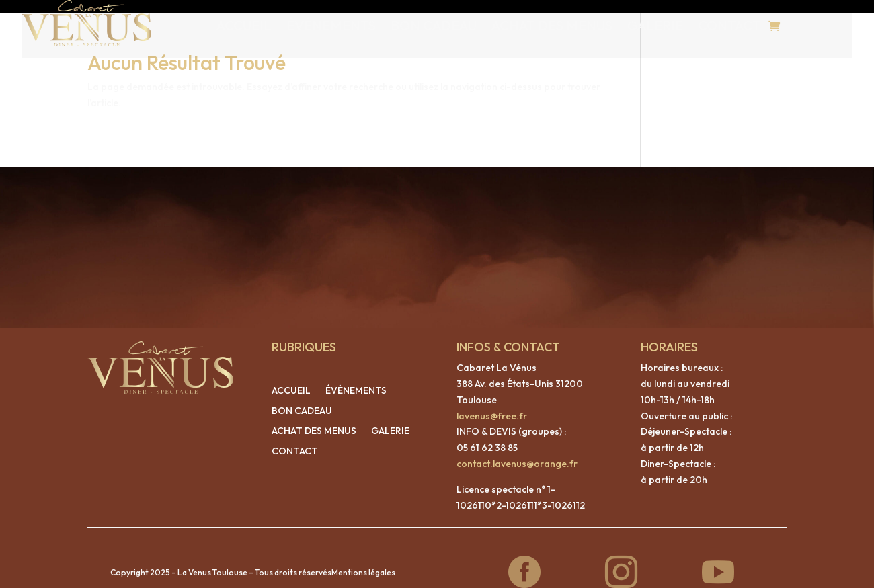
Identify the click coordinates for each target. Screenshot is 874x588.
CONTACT (729, 25)
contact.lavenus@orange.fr (517, 450)
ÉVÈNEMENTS (331, 25)
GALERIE (655, 25)
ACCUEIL (244, 25)
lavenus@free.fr (492, 403)
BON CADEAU (434, 25)
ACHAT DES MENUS (552, 25)
